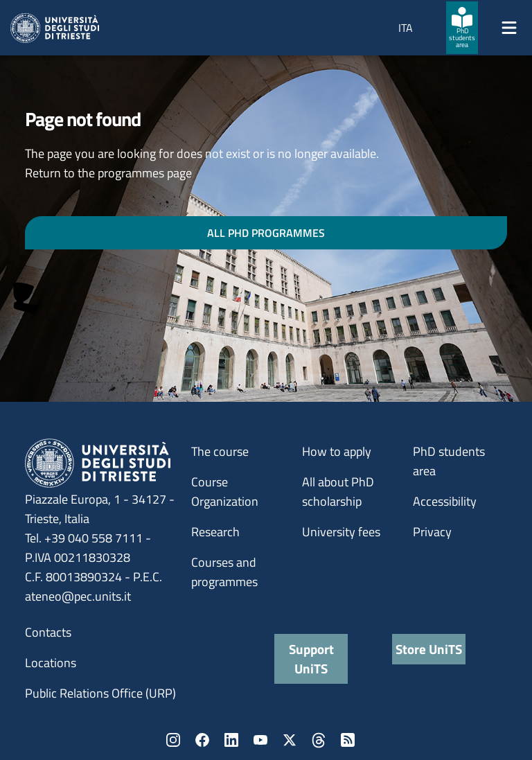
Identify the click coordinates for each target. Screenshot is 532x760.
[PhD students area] (462, 28)
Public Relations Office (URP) (100, 693)
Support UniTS (311, 659)
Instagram (173, 740)
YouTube (260, 740)
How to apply (337, 451)
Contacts (48, 632)
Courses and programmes (224, 572)
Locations (51, 663)
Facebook (202, 740)
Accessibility (445, 501)
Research (215, 532)
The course (220, 451)
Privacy (432, 532)
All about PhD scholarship (338, 492)
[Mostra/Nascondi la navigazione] (509, 28)
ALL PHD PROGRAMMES (266, 233)
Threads (319, 740)
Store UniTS (429, 649)
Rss (348, 740)
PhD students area (449, 461)
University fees (341, 532)
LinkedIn (231, 740)
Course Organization (225, 492)
